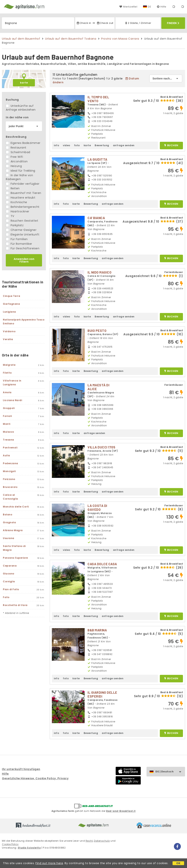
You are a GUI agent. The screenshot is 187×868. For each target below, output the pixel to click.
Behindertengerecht (23, 207)
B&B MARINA (97, 630)
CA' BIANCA (96, 218)
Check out (105, 23)
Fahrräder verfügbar (23, 184)
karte (24, 83)
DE (150, 7)
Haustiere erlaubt (21, 198)
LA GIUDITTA (97, 159)
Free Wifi (14, 157)
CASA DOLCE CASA (102, 564)
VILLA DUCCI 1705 (101, 447)
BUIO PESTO (97, 331)
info (56, 145)
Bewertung (102, 145)
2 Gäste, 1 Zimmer (138, 23)
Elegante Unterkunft (23, 235)
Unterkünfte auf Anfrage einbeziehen (21, 108)
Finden (173, 23)
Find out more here (49, 863)
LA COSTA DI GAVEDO (97, 507)
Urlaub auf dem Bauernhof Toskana (71, 39)
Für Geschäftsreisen (23, 248)
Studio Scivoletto (29, 848)
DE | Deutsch (170, 772)
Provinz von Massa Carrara (120, 39)
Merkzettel (128, 7)
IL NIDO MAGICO (99, 272)
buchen (171, 146)
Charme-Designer (21, 230)
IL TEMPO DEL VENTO (98, 99)
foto (77, 145)
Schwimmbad (18, 152)
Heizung (14, 166)
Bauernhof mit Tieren (24, 193)
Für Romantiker (19, 244)
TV (10, 216)
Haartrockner (18, 211)
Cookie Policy (10, 844)
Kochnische (16, 202)
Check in (84, 23)
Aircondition (17, 161)
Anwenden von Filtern (24, 260)
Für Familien (17, 239)
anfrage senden (124, 145)
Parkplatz (15, 225)
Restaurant (16, 148)
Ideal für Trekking (21, 171)
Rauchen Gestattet (22, 221)
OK (178, 863)
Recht (89, 841)
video (67, 145)
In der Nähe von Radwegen (19, 177)
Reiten (13, 188)
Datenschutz (102, 841)
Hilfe (162, 7)
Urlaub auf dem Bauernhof (21, 39)
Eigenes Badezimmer (23, 143)
